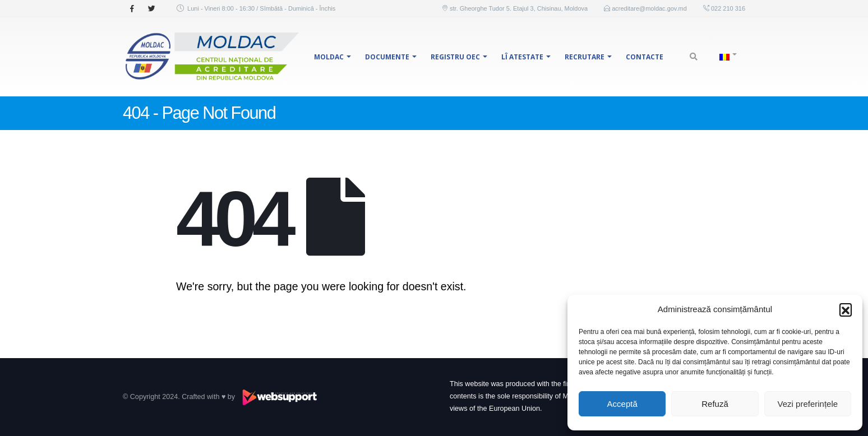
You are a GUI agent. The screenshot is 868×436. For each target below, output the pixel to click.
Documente (387, 57)
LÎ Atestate (522, 57)
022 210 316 (727, 8)
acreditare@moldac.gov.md (649, 8)
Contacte (645, 57)
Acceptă (622, 404)
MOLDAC (329, 57)
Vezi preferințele (808, 404)
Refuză (715, 404)
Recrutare (585, 57)
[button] (846, 309)
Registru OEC (455, 57)
